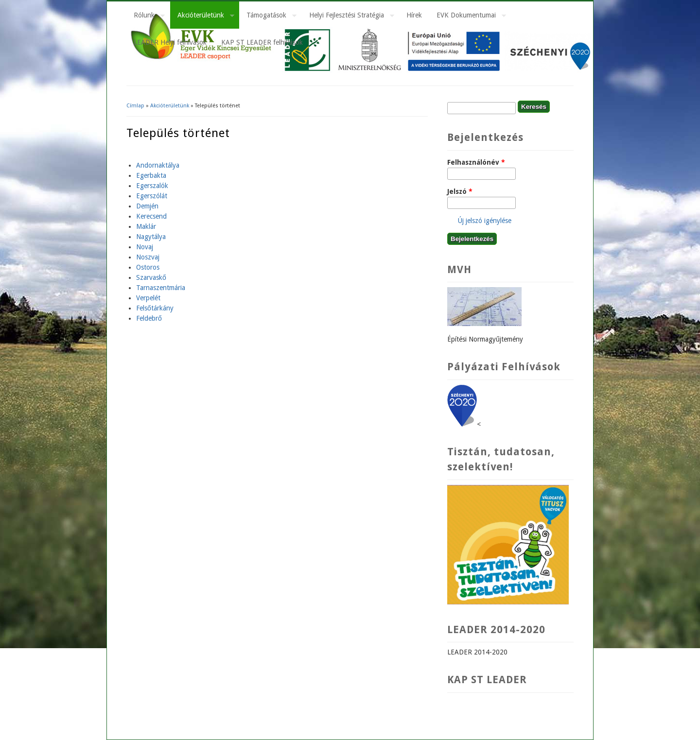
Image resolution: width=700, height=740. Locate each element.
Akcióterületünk (202, 17)
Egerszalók (152, 186)
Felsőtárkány (155, 308)
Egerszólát (152, 196)
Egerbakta (151, 175)
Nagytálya (151, 237)
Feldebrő (149, 318)
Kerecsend (151, 216)
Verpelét (148, 298)
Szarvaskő (151, 277)
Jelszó (460, 191)
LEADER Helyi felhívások (170, 42)
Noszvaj (148, 257)
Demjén (147, 206)
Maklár (146, 226)
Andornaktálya (158, 165)
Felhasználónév (476, 162)
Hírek (414, 15)
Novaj (145, 247)
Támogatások (268, 17)
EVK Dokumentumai (468, 17)
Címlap (135, 106)
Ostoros (148, 267)
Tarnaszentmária (161, 288)
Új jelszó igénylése (485, 221)
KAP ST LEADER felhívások (262, 42)
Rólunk (146, 17)
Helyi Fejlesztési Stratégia (348, 17)
